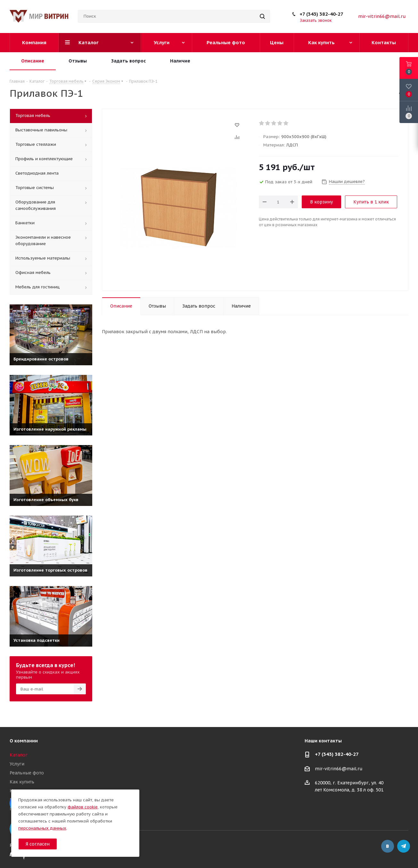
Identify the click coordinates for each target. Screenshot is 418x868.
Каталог (19, 755)
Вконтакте (388, 846)
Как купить (22, 782)
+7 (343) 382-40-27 (321, 14)
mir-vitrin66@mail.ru (382, 16)
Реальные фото (27, 773)
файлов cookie (83, 807)
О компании (24, 741)
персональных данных (42, 828)
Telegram (404, 846)
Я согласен (38, 844)
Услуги (17, 764)
